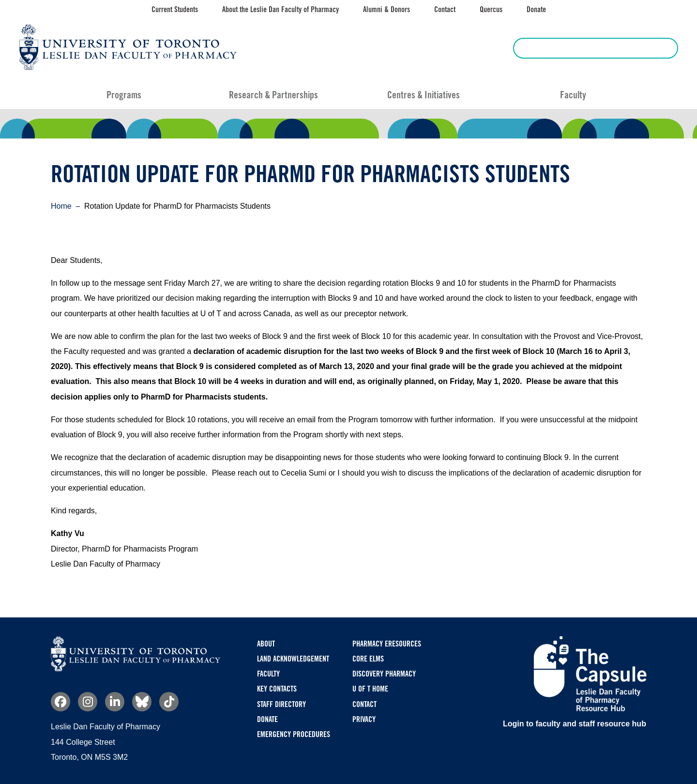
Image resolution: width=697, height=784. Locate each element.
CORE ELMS (368, 659)
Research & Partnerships (273, 95)
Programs (124, 95)
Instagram (88, 702)
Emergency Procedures (294, 734)
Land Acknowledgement (293, 659)
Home (61, 206)
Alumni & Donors (386, 9)
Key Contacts (277, 689)
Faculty (573, 95)
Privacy (364, 719)
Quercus (491, 9)
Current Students (175, 9)
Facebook (61, 702)
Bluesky (142, 702)
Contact (445, 9)
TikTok (169, 702)
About (266, 644)
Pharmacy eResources (387, 644)
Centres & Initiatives (424, 95)
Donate (536, 9)
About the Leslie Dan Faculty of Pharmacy (280, 9)
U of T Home (370, 689)
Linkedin (115, 702)
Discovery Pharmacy (384, 674)
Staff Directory (281, 704)
